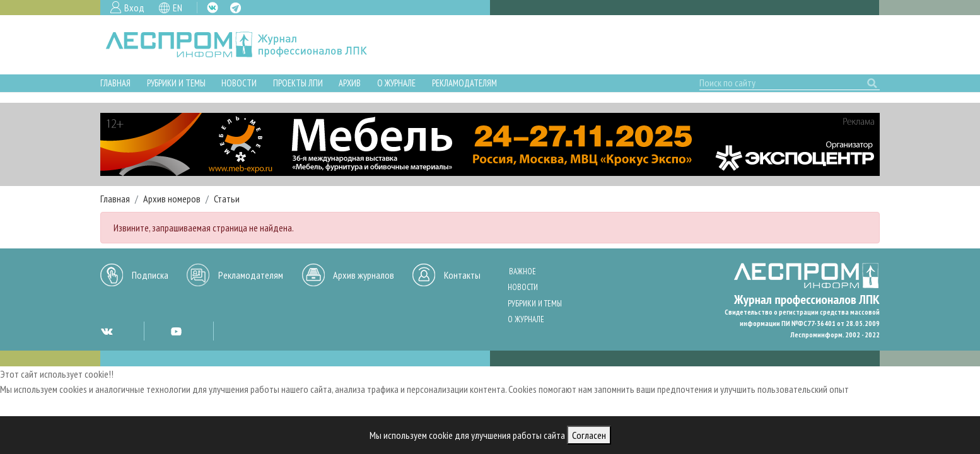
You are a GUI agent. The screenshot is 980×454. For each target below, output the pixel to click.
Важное (522, 271)
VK (213, 8)
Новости (239, 83)
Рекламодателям (464, 83)
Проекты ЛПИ (298, 83)
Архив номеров (172, 199)
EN (178, 8)
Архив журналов (364, 275)
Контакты (462, 275)
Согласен (589, 435)
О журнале (396, 83)
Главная (115, 83)
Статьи (227, 199)
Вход (134, 8)
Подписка (150, 275)
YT (176, 331)
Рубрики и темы (176, 83)
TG (236, 8)
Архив (350, 83)
